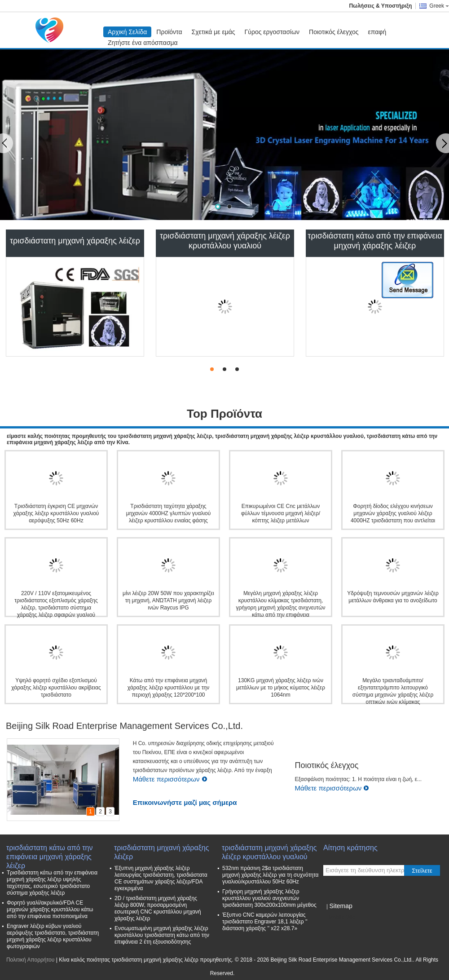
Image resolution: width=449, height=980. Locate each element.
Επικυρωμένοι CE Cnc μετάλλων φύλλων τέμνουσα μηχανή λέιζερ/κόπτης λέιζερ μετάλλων (281, 513)
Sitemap (341, 906)
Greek (439, 6)
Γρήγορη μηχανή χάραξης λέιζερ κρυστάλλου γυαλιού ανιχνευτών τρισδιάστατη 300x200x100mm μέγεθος (269, 898)
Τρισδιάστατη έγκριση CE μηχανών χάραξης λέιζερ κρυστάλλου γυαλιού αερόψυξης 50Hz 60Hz (56, 513)
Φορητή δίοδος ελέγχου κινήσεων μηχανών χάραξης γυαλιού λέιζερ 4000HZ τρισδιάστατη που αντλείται (393, 513)
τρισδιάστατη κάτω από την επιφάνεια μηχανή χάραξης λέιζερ (375, 241)
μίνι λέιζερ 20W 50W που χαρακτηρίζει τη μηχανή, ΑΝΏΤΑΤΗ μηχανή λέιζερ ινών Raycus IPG (168, 600)
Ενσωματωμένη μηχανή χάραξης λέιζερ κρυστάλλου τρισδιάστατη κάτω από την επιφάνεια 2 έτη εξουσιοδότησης (162, 935)
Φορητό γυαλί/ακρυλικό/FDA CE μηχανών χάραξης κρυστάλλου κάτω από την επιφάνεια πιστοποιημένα (50, 909)
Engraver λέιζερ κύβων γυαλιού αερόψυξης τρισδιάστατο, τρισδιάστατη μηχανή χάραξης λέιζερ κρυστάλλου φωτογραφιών (53, 936)
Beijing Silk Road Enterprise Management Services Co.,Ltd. (124, 726)
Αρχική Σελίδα (127, 32)
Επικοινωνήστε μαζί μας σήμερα (185, 802)
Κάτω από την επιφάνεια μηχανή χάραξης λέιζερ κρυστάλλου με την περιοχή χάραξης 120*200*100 (168, 688)
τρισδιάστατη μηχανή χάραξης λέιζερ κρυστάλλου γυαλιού (225, 241)
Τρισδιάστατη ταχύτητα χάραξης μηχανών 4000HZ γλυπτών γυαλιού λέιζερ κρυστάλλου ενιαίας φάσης (168, 513)
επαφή (377, 32)
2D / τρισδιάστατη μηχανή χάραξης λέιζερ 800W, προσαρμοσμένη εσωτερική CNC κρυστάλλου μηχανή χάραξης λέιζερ (158, 908)
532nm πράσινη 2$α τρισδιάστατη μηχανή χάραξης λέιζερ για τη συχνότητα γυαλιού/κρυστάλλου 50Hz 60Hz (271, 875)
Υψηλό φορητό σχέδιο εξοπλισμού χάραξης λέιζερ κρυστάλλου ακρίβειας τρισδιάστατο (56, 688)
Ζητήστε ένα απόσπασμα (143, 43)
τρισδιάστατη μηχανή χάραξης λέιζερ (75, 241)
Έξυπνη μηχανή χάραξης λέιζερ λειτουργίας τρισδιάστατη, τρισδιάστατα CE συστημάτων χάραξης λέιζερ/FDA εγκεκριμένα (161, 878)
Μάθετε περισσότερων (170, 779)
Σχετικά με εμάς (213, 32)
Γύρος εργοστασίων (272, 32)
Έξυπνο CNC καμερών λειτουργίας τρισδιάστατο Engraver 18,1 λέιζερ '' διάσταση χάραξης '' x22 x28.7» (265, 922)
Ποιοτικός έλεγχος (334, 32)
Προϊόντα (169, 32)
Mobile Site (339, 917)
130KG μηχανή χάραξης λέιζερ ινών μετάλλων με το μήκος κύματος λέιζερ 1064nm (281, 688)
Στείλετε (422, 871)
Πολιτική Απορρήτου (30, 960)
